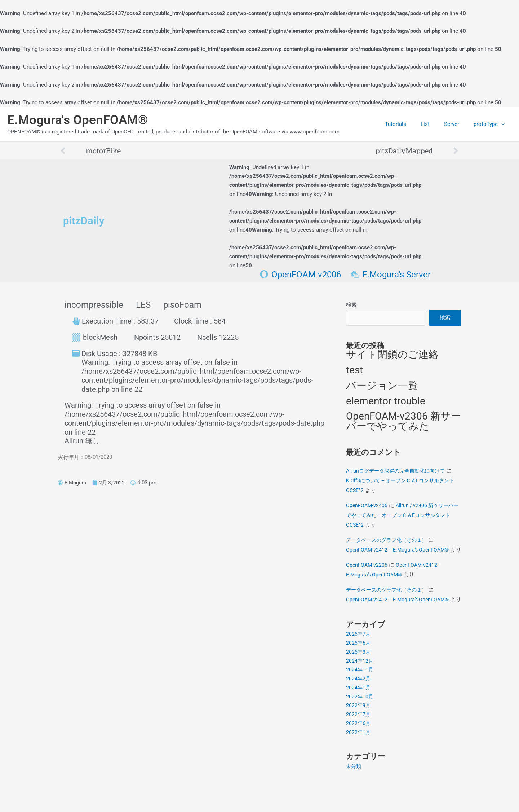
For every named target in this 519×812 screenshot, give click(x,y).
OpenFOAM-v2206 (367, 578)
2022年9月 (359, 729)
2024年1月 (359, 711)
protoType (491, 124)
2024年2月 (359, 702)
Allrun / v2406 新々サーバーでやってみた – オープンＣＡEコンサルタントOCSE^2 (402, 519)
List (434, 124)
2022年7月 (359, 737)
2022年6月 (359, 746)
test (354, 372)
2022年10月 (360, 720)
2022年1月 (359, 755)
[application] (503, 124)
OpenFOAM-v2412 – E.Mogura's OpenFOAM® (400, 553)
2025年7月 (359, 657)
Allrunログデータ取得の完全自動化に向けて (399, 474)
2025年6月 (359, 666)
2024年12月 (360, 684)
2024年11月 (360, 693)
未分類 (354, 789)
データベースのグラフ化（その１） (389, 544)
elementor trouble (386, 404)
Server (457, 124)
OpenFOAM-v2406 (367, 509)
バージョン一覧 (382, 388)
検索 (351, 305)
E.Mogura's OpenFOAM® (78, 120)
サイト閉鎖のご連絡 (392, 357)
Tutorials (408, 124)
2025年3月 (359, 675)
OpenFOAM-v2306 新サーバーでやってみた (403, 425)
